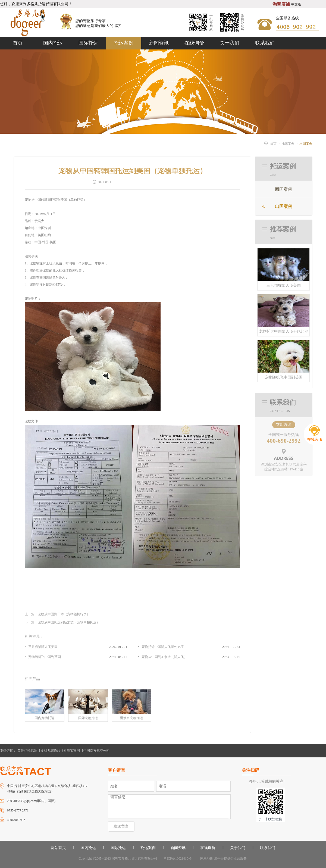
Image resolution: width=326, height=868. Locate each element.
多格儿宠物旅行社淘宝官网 (60, 751)
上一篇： (57, 614)
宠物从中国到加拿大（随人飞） (164, 657)
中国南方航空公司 (96, 751)
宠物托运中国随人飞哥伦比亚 (284, 331)
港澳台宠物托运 (131, 718)
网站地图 (206, 858)
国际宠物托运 (88, 718)
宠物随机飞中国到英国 (284, 377)
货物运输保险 (27, 751)
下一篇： (62, 622)
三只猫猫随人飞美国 (284, 285)
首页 (18, 43)
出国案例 (306, 144)
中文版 (296, 4)
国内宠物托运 (45, 718)
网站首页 (58, 848)
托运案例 (288, 144)
